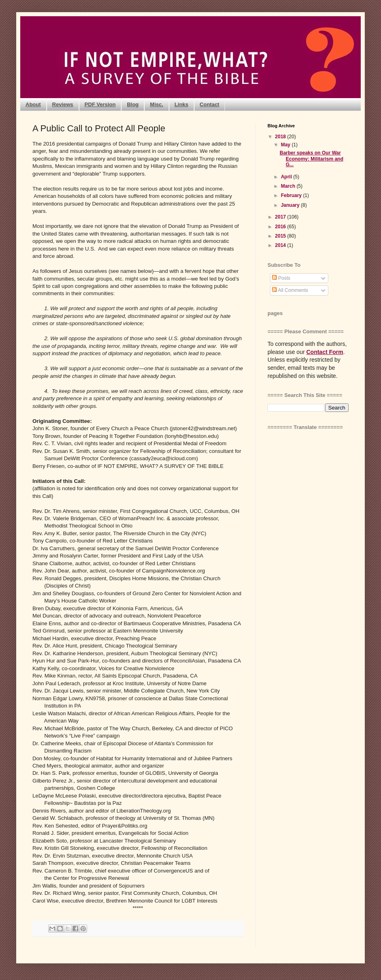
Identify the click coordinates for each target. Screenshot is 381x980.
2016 (281, 227)
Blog (133, 104)
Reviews (63, 104)
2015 (281, 236)
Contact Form (325, 352)
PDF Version (100, 104)
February (292, 195)
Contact (210, 104)
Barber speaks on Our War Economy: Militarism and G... (311, 159)
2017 (281, 217)
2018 (281, 137)
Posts (281, 278)
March (289, 186)
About (33, 104)
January (291, 205)
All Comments (290, 290)
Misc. (157, 104)
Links (182, 104)
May (286, 145)
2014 (281, 245)
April (287, 177)
